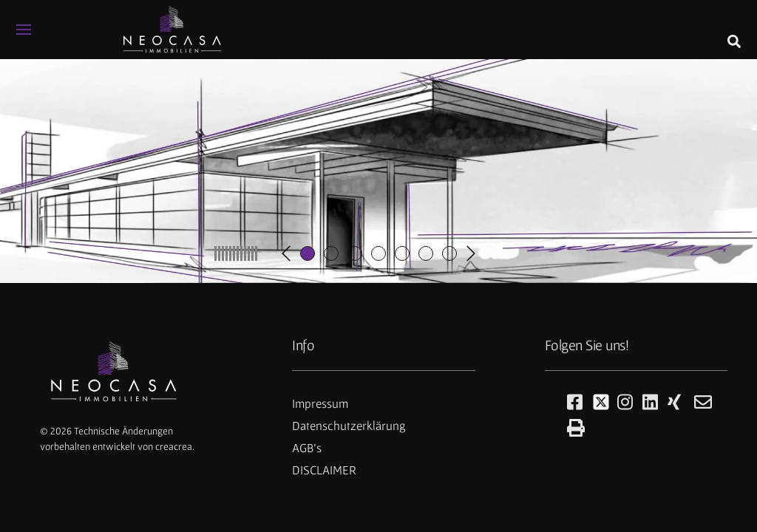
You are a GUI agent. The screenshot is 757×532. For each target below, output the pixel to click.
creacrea (174, 446)
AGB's (307, 448)
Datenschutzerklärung (349, 426)
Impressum (320, 403)
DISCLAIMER (324, 470)
